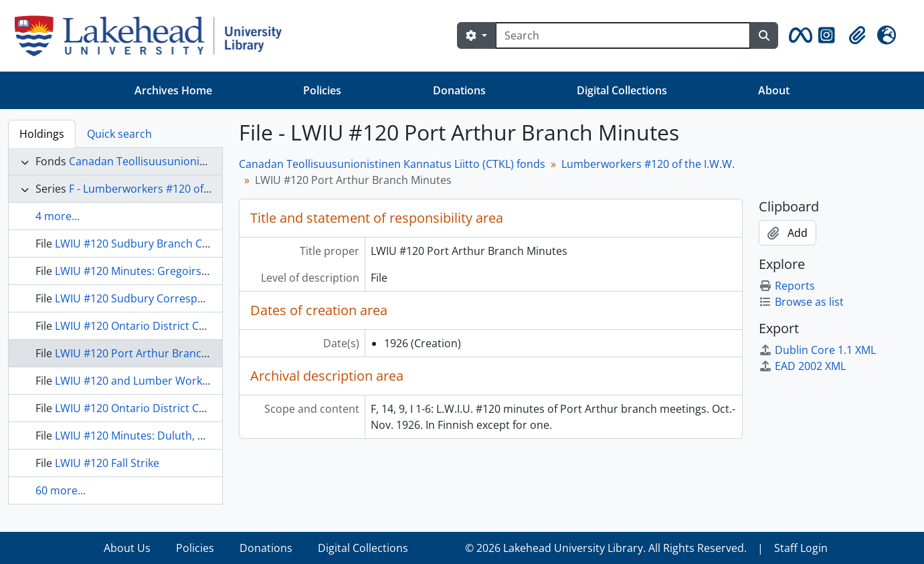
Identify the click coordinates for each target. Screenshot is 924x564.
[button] (798, 35)
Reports (787, 286)
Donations (459, 90)
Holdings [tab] (42, 134)
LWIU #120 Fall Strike (107, 463)
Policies (322, 90)
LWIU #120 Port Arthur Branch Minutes (153, 353)
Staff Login (801, 548)
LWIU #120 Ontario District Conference (153, 326)
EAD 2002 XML (802, 366)
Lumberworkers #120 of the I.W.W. (648, 164)
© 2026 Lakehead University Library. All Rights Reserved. (606, 548)
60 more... (61, 490)
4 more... (58, 216)
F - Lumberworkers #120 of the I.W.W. (163, 189)
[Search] (623, 35)
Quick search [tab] (119, 134)
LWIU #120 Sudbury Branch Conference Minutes (176, 244)
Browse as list (801, 302)
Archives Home (173, 90)
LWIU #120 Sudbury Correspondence (148, 298)
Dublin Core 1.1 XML (817, 350)
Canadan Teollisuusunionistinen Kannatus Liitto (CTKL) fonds (392, 164)
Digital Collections (622, 90)
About (774, 90)
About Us (127, 548)
